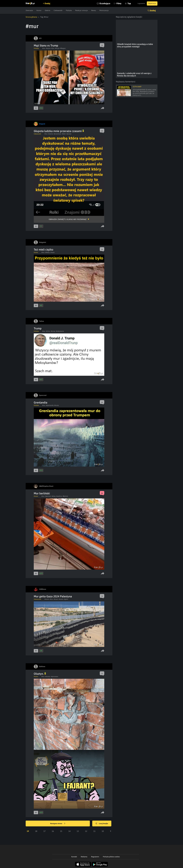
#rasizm (47, 599)
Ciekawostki (58, 10)
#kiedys (48, 252)
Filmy (115, 3)
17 (45, 831)
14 (69, 831)
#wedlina (59, 496)
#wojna (48, 48)
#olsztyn (48, 676)
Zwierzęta (29, 10)
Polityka (69, 10)
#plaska (69, 134)
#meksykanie (60, 331)
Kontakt (74, 857)
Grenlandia (41, 402)
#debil (64, 134)
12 (86, 831)
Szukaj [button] (153, 10)
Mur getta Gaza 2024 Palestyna (53, 596)
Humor (39, 10)
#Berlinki (65, 496)
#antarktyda (58, 134)
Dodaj (48, 3)
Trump (38, 328)
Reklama (84, 857)
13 (78, 831)
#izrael (56, 599)
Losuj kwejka (103, 823)
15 (61, 831)
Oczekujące (101, 3)
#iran (53, 48)
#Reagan (63, 48)
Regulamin (95, 857)
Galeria (48, 10)
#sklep (54, 496)
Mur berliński (42, 493)
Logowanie (139, 3)
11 (94, 831)
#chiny (48, 331)
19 (28, 831)
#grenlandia (50, 405)
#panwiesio (55, 676)
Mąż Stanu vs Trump (46, 45)
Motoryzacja (104, 10)
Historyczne (37, 599)
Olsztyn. (40, 674)
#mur (44, 48)
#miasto (61, 599)
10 (103, 831)
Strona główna (32, 17)
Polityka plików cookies (111, 857)
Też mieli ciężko (44, 249)
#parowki (48, 496)
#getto (66, 599)
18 (36, 831)
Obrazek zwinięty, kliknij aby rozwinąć (68, 219)
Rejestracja (152, 3)
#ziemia (51, 134)
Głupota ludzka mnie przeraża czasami (59, 131)
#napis (53, 252)
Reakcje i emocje (82, 10)
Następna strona (58, 823)
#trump (57, 48)
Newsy (94, 10)
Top (125, 3)
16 (53, 831)
